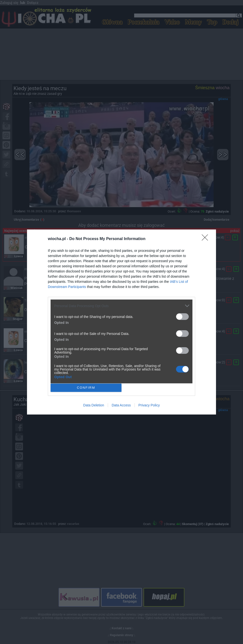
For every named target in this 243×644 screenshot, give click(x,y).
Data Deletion (94, 405)
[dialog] (121, 322)
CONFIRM (86, 388)
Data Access (121, 405)
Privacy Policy (149, 405)
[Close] (206, 239)
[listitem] (121, 306)
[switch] (182, 317)
